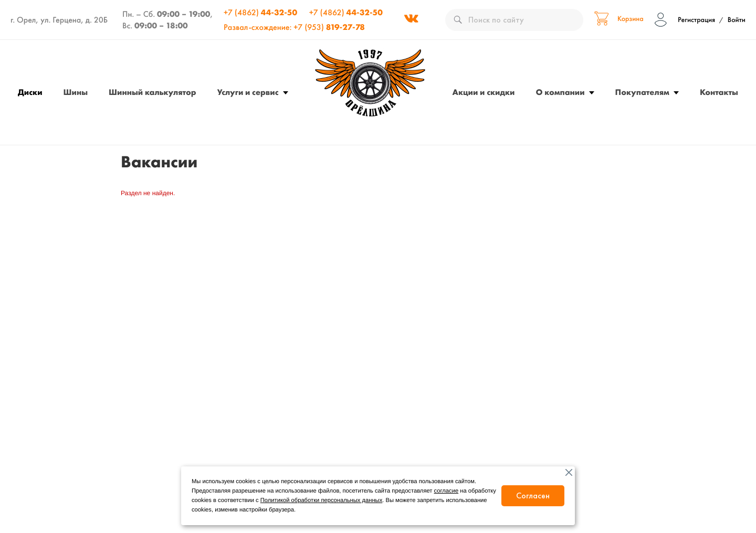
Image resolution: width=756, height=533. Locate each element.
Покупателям (642, 92)
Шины (76, 92)
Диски (30, 92)
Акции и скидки (484, 92)
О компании (560, 92)
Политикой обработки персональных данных (321, 500)
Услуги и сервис (248, 92)
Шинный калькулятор (153, 92)
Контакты (719, 92)
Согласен (533, 495)
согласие (447, 491)
